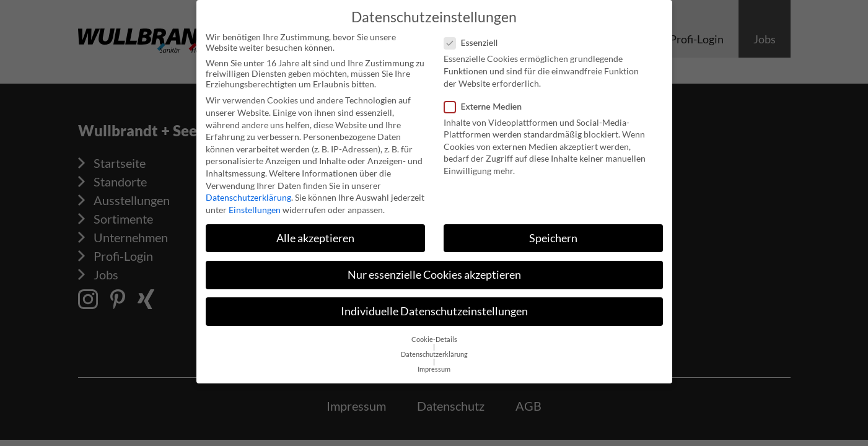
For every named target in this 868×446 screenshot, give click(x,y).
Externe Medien (487, 101)
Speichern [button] (553, 233)
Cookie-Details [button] (434, 334)
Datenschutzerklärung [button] (434, 349)
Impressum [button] (434, 364)
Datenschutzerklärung (248, 192)
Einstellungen (255, 205)
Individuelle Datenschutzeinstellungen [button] (434, 306)
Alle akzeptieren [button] (315, 233)
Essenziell (475, 37)
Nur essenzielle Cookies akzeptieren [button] (434, 270)
